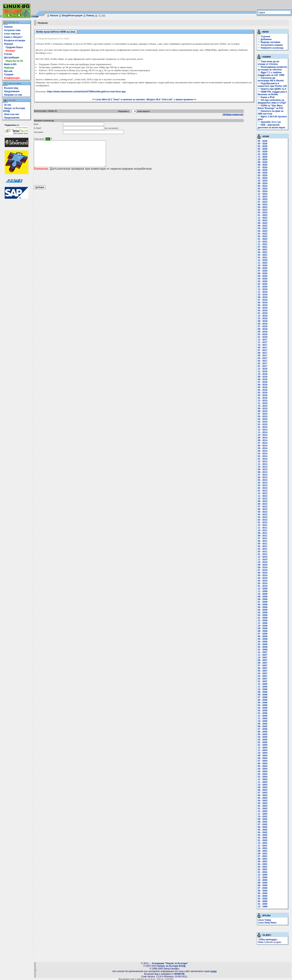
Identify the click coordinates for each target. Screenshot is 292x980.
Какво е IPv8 (266, 97)
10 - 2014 (263, 435)
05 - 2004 (263, 766)
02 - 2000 (263, 901)
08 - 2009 (263, 599)
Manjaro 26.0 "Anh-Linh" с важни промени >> (172, 100)
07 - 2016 (263, 382)
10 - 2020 (263, 265)
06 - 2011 (263, 541)
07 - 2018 (263, 326)
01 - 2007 (263, 681)
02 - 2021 (263, 255)
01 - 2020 (263, 287)
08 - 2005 (263, 726)
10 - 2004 (263, 753)
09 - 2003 (263, 787)
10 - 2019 (263, 295)
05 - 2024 (263, 186)
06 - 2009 (263, 605)
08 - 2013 (263, 472)
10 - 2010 (263, 562)
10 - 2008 (263, 626)
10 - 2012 (263, 499)
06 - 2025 (263, 170)
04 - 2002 (263, 832)
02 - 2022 (263, 236)
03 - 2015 (263, 422)
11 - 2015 (263, 403)
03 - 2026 (263, 146)
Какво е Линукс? (13, 37)
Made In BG (10, 64)
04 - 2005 (263, 737)
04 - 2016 (263, 390)
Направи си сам (13, 95)
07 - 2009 (263, 602)
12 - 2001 (263, 843)
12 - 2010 (263, 557)
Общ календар (268, 940)
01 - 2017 (263, 366)
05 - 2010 (263, 575)
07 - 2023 (263, 202)
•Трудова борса (13, 47)
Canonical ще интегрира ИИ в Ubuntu (271, 79)
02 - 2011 (263, 552)
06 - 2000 (263, 891)
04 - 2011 (263, 546)
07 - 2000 (263, 888)
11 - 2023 (263, 197)
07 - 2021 (263, 247)
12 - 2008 (263, 620)
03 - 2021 (263, 252)
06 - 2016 (263, 385)
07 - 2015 (263, 414)
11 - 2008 (263, 623)
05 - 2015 (263, 416)
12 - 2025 (263, 154)
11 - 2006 (263, 687)
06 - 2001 (263, 859)
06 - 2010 (263, 573)
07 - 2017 (263, 350)
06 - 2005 (263, 732)
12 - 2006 (263, 684)
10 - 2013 (263, 467)
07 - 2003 (263, 793)
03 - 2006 (263, 708)
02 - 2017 (263, 364)
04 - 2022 (263, 231)
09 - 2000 (263, 883)
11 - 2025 (263, 157)
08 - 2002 (263, 822)
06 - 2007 (263, 668)
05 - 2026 (263, 141)
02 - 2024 (263, 189)
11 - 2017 (263, 342)
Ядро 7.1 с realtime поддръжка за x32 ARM (271, 74)
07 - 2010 (263, 570)
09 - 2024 (263, 183)
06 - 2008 (263, 636)
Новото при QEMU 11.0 (272, 89)
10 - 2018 (263, 318)
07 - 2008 (263, 634)
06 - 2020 (263, 273)
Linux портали (12, 34)
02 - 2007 (263, 679)
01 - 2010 (263, 586)
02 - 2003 (263, 806)
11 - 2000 (263, 877)
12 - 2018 (263, 316)
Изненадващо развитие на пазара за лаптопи (272, 68)
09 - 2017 (263, 348)
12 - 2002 (263, 811)
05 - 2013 (263, 480)
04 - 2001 (263, 864)
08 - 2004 (263, 758)
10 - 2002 (263, 817)
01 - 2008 (263, 650)
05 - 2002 (263, 830)
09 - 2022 (263, 223)
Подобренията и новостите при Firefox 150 (272, 85)
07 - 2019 (263, 300)
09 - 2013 (263, 469)
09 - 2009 (263, 597)
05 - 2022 (263, 228)
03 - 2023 (263, 210)
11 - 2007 (263, 655)
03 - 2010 (263, 581)
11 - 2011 (263, 528)
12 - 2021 (263, 242)
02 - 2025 (263, 175)
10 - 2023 (263, 199)
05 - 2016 (263, 387)
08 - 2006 (263, 695)
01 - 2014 (263, 459)
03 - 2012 (263, 517)
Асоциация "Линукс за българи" (170, 963)
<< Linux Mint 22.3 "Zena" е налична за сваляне (118, 100)
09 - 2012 (263, 501)
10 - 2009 (263, 594)
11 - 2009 (263, 591)
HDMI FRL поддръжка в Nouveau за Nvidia (272, 93)
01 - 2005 (263, 745)
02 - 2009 (263, 615)
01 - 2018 (263, 337)
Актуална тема (12, 30)
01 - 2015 (263, 427)
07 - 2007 (263, 666)
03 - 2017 (263, 361)
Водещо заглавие (271, 42)
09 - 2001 (263, 851)
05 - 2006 (263, 703)
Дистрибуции (11, 58)
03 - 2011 (263, 549)
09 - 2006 (263, 692)
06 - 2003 (263, 795)
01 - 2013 (263, 491)
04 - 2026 (263, 144)
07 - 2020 (263, 271)
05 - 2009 (263, 607)
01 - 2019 (263, 313)
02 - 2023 (263, 213)
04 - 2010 (263, 578)
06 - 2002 (263, 827)
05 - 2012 (263, 512)
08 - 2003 (263, 790)
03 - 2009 (263, 613)
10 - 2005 (263, 721)
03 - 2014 (263, 454)
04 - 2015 (263, 419)
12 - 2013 (263, 462)
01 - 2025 (263, 178)
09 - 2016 (263, 377)
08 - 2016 (263, 379)
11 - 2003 (263, 782)
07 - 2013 (263, 475)
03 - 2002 (263, 835)
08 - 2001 (263, 854)
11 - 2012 (263, 496)
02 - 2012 (263, 520)
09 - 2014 (263, 438)
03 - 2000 (263, 899)
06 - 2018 (263, 329)
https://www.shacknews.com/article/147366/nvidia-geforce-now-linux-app (86, 92)
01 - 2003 (263, 809)
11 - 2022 (263, 218)
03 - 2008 (263, 644)
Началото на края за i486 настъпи (271, 112)
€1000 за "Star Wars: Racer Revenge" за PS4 (270, 107)
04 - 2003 (263, 801)
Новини (8, 27)
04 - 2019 (263, 308)
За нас (8, 105)
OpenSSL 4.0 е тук (269, 122)
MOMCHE (179, 974)
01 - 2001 (263, 872)
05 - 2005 (263, 734)
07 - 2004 (263, 761)
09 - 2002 (263, 819)
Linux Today (264, 920)
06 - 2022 (263, 226)
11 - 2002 (263, 814)
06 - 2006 (263, 700)
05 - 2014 (263, 448)
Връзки (8, 71)
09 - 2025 (263, 162)
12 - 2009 (263, 589)
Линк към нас (12, 114)
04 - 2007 (263, 673)
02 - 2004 (263, 774)
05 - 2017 (263, 356)
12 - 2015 (263, 401)
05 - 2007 (263, 671)
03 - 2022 (263, 234)
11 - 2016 (263, 371)
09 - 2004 (263, 756)
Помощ (90, 16)
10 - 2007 (263, 658)
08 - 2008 (263, 631)
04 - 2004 (263, 769)
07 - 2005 (263, 729)
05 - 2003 (263, 798)
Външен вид (11, 88)
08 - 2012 (263, 504)
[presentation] (63, 183)
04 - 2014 (263, 451)
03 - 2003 (263, 803)
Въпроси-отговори (15, 40)
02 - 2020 (263, 284)
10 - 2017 (263, 345)
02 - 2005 (263, 742)
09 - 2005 (263, 724)
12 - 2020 (263, 260)
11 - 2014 (263, 432)
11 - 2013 (263, 464)
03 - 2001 (263, 867)
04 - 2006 (263, 705)
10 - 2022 (263, 220)
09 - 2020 (263, 268)
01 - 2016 (263, 398)
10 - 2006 (263, 689)
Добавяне (266, 39)
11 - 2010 (263, 560)
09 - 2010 (263, 565)
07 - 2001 (263, 856)
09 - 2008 (263, 628)
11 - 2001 (263, 846)
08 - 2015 (263, 411)
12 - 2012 (263, 493)
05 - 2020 (263, 276)
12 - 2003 (263, 779)
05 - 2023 (263, 207)
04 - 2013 (263, 483)
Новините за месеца (272, 48)
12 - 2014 (263, 430)
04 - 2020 (263, 279)
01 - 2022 (263, 239)
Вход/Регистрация (72, 16)
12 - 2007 (263, 652)
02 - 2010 (263, 583)
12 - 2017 (263, 340)
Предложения (12, 91)
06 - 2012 (263, 509)
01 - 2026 (263, 152)
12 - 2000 (263, 875)
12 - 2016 (263, 369)
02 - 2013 (263, 488)
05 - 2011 (263, 544)
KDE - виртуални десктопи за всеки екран (271, 126)
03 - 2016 (263, 393)
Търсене (266, 37)
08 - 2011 (263, 536)
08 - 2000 (263, 885)
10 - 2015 (263, 406)
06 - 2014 (263, 446)
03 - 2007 (263, 676)
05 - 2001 (263, 862)
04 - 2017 (263, 358)
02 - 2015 (263, 424)
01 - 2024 (263, 191)
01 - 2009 (263, 618)
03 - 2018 (263, 334)
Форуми (9, 44)
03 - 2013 (263, 485)
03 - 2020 (263, 281)
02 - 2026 (263, 149)
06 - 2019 (263, 303)
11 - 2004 (263, 750)
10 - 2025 (263, 160)
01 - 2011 (263, 554)
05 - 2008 (263, 639)
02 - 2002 (263, 838)
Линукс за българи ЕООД (171, 966)
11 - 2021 (263, 244)
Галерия (9, 75)
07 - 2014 (263, 443)
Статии (8, 54)
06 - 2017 (263, 353)
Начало (54, 16)
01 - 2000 (263, 904)
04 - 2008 (263, 642)
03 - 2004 (263, 771)
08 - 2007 (263, 663)
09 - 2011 (263, 533)
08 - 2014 (263, 440)
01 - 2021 (263, 258)
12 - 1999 (263, 907)
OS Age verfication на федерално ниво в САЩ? (272, 101)
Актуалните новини (272, 45)
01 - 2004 (263, 777)
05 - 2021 (263, 250)
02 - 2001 (263, 869)
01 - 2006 (263, 713)
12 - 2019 (263, 289)
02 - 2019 (263, 311)
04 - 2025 (263, 173)
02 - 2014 (263, 456)
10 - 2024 (263, 181)
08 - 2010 (263, 567)
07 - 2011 (263, 538)
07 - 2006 (263, 697)
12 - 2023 (263, 194)
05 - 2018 (263, 332)
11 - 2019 (263, 292)
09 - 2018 (263, 321)
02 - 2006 (263, 711)
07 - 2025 (263, 167)
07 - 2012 (263, 507)
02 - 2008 (263, 647)
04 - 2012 (263, 515)
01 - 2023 (263, 215)
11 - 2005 (263, 718)
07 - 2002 (263, 824)
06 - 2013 (263, 477)
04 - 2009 (263, 610)
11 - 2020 (263, 263)
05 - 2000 (263, 893)
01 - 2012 (263, 522)
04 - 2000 (263, 896)
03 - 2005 (263, 740)
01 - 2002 (263, 840)
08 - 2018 (263, 324)
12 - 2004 (263, 748)
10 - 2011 (263, 530)
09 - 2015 (263, 409)
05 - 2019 (263, 305)
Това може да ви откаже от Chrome (268, 63)
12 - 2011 (263, 525)
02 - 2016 (263, 395)
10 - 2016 (263, 374)
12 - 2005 (263, 716)
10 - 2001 (263, 848)
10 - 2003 (263, 785)
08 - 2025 (263, 165)
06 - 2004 (263, 764)
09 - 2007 (263, 660)
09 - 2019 (263, 297)
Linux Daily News (267, 923)
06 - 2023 (263, 205)
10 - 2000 (263, 880)
